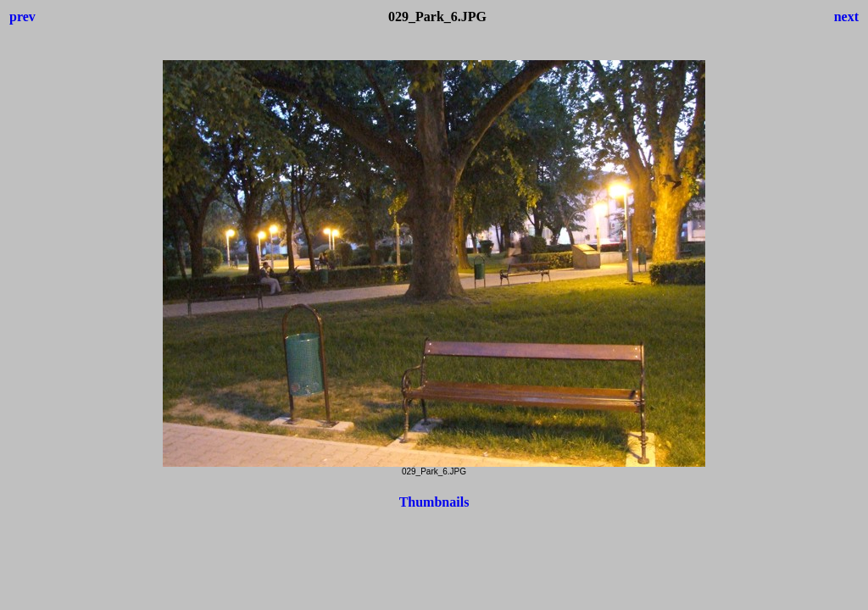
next (846, 17)
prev (22, 17)
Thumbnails (434, 502)
